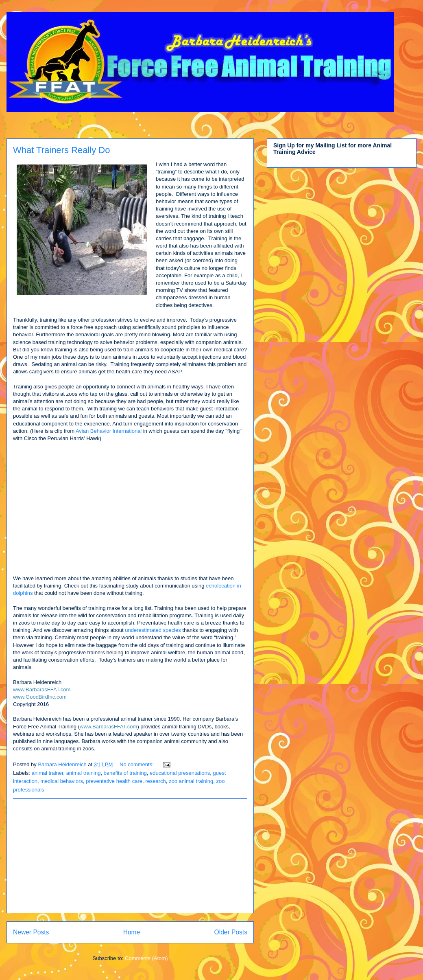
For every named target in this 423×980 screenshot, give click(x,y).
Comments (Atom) (146, 958)
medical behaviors (62, 781)
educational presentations (180, 773)
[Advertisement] (130, 856)
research (156, 781)
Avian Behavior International (109, 431)
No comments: (137, 764)
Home (132, 932)
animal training (84, 773)
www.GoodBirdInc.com (40, 697)
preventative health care (114, 781)
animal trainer (48, 773)
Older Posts (231, 932)
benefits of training (125, 773)
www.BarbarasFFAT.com (42, 690)
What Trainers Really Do (61, 150)
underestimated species (153, 630)
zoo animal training (191, 781)
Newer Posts (31, 932)
